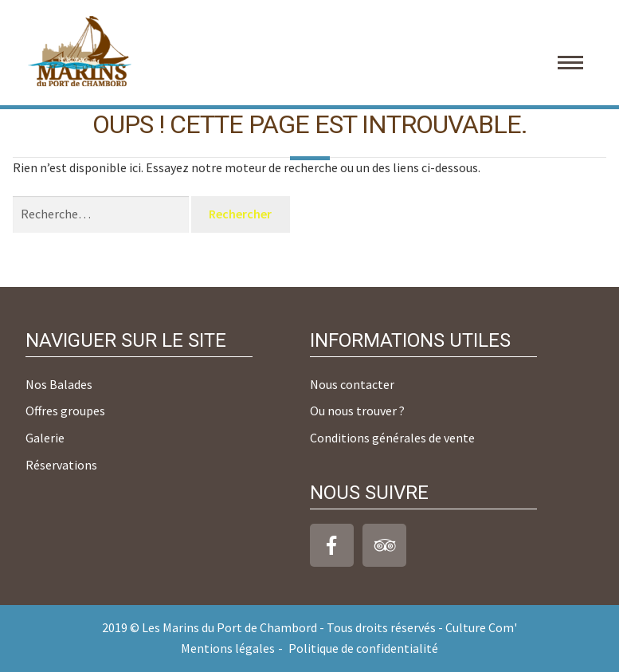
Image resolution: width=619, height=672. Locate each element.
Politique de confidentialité (363, 648)
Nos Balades (59, 384)
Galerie (45, 438)
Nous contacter (352, 384)
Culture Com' (481, 627)
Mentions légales (228, 648)
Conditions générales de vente (392, 438)
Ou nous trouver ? (357, 411)
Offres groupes (65, 411)
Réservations (61, 465)
